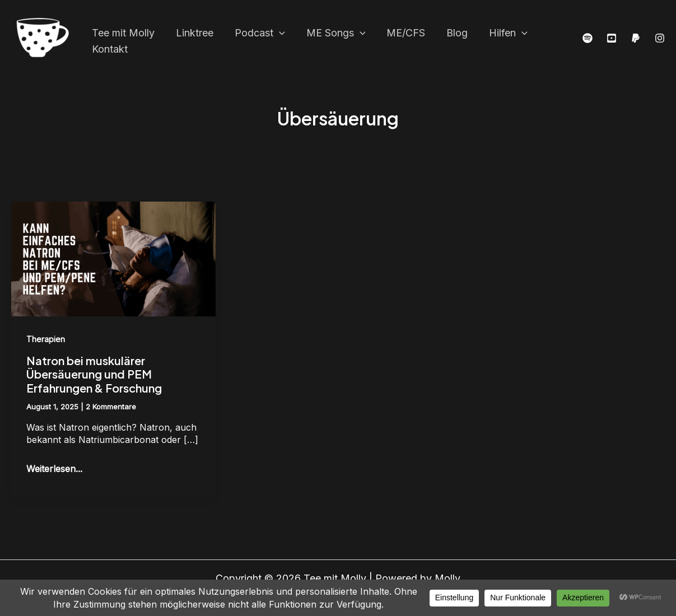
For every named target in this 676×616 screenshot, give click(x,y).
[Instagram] (660, 39)
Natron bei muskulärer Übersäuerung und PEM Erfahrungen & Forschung (94, 374)
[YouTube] (612, 39)
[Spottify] (588, 39)
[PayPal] (636, 39)
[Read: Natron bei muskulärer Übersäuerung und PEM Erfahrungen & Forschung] (113, 258)
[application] (276, 29)
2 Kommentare (111, 407)
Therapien (46, 339)
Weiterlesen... (54, 468)
